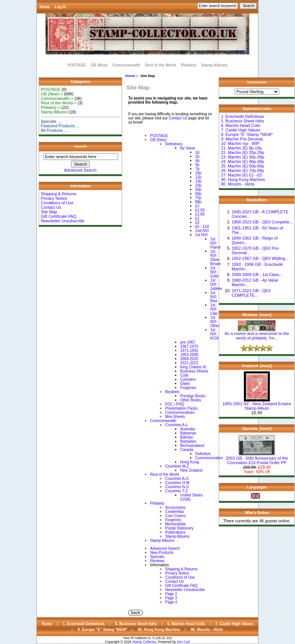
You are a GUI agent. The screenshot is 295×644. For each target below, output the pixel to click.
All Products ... (54, 130)
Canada (187, 450)
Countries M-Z (177, 466)
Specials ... (51, 121)
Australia (187, 429)
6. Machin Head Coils (241, 125)
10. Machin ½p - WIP (240, 143)
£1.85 (200, 214)
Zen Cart (184, 642)
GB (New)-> (52, 94)
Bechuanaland (192, 446)
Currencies (257, 82)
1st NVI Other (215, 322)
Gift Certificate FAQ (59, 216)
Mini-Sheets (175, 417)
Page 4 (171, 602)
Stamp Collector (144, 642)
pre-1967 (188, 342)
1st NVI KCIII (214, 334)
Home (45, 7)
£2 (197, 218)
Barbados (188, 441)
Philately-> (51, 107)
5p (197, 165)
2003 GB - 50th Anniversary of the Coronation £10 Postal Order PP (257, 458)
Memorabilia (175, 524)
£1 (197, 206)
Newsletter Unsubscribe (63, 221)
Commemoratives (180, 412)
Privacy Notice (54, 198)
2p (197, 156)
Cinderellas (174, 512)
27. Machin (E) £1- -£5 (241, 175)
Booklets (172, 392)
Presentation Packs (181, 408)
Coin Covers (175, 516)
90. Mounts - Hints (238, 184)
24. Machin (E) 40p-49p (243, 161)
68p (198, 194)
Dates (185, 384)
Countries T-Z (176, 491)
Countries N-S (177, 487)
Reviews (157, 561)
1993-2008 (189, 355)
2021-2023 (189, 363)
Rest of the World (161, 65)
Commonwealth (126, 65)
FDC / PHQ (175, 404)
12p (198, 177)
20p (198, 185)
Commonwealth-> (57, 98)
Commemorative (209, 458)
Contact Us (51, 207)
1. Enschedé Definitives (243, 116)
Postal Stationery (179, 528)
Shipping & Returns (59, 194)
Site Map (49, 212)
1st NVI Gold (214, 272)
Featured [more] (257, 366)
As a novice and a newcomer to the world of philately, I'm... (257, 334)
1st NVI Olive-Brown (215, 258)
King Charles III (193, 367)
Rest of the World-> (59, 103)
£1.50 (200, 210)
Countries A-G (177, 479)
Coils (184, 375)
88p (198, 202)
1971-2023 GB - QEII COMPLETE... (251, 293)
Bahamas (188, 433)
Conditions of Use (57, 203)
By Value (187, 148)
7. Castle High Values (241, 130)
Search (81, 146)
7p (197, 169)
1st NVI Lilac (214, 309)
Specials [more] (257, 429)
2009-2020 (189, 359)
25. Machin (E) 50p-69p (243, 166)
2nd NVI (202, 231)
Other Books (191, 400)
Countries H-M (177, 483)
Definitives (174, 144)
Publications (175, 532)
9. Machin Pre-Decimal (242, 139)
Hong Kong (189, 462)
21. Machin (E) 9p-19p (241, 148)
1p (197, 152)
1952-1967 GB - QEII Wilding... (260, 258)
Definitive (203, 454)
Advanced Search (80, 170)
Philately (188, 65)
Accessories (175, 508)
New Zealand (191, 470)
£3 (197, 222)
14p (198, 181)
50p (198, 189)
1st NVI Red (213, 297)
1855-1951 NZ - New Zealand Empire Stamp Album (257, 404)
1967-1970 (189, 346)
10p (198, 173)
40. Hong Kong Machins (243, 179)
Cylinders (188, 379)
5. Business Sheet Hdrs (243, 121)
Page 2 (171, 594)
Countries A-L (176, 425)
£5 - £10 (202, 227)
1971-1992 (189, 351)
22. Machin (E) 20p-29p (243, 152)
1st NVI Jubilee (216, 284)
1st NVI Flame (215, 243)
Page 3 (171, 598)
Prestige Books (193, 396)
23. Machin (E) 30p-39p (243, 157)
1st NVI (201, 235)
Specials (157, 557)
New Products (162, 553)
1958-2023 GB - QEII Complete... (262, 222)
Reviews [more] (257, 315)
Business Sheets (194, 371)
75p (198, 198)
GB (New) (99, 65)
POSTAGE (77, 65)
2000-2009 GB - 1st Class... (257, 274)
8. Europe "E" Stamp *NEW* (247, 134)
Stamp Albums (214, 65)
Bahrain (186, 437)
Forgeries (188, 388)
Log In (61, 7)
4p (197, 161)
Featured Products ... (60, 126)
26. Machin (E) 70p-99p (243, 170)
